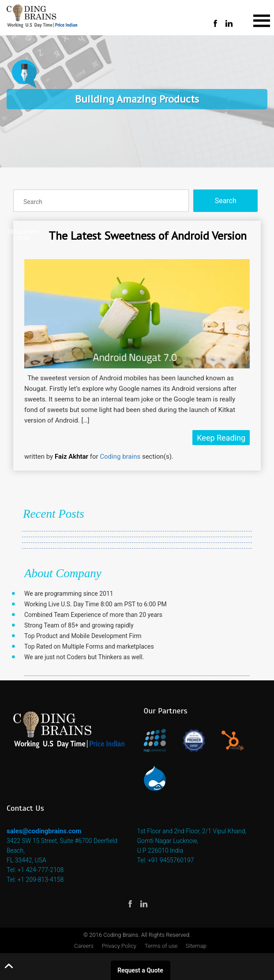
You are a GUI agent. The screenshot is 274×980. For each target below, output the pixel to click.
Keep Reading (221, 438)
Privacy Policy (119, 946)
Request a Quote (140, 970)
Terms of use (161, 946)
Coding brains (120, 457)
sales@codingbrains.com (44, 831)
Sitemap (196, 946)
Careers (84, 946)
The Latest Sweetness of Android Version (148, 236)
